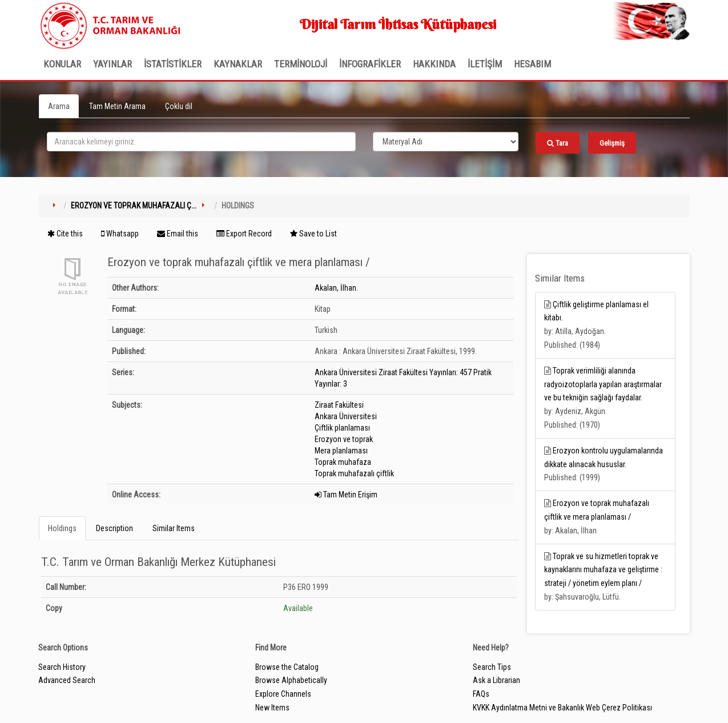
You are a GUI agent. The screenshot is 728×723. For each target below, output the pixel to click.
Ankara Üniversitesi (346, 416)
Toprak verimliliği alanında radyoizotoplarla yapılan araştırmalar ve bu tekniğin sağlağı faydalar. (603, 384)
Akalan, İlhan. (336, 288)
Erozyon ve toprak (344, 439)
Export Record (244, 234)
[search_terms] (201, 142)
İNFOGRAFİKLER (370, 64)
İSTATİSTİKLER (173, 64)
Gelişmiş (612, 143)
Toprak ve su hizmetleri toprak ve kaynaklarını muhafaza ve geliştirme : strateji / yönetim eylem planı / (603, 570)
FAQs (481, 694)
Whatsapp (120, 234)
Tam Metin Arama (117, 106)
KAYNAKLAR (238, 64)
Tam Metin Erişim (346, 495)
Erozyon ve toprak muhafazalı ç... (134, 206)
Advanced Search (67, 680)
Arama (59, 106)
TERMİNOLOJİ (301, 64)
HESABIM (532, 64)
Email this (178, 234)
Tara (558, 143)
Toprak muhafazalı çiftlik (354, 473)
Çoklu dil (179, 106)
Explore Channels (283, 694)
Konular (62, 64)
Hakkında (434, 64)
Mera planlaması (341, 451)
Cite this (65, 234)
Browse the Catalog (287, 667)
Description (114, 528)
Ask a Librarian (496, 680)
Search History (62, 667)
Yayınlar (112, 64)
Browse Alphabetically (291, 680)
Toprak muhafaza (343, 462)
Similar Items (174, 528)
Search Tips (492, 667)
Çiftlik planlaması (342, 428)
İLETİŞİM (485, 64)
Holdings (62, 528)
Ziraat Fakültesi (339, 405)
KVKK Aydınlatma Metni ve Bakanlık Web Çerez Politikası (562, 708)
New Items (272, 708)
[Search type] (446, 142)
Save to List (313, 234)
